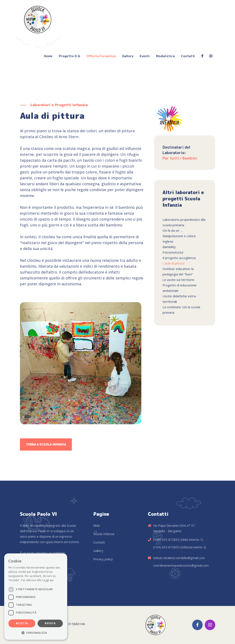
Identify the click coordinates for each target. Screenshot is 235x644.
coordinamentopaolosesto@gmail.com (181, 565)
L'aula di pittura (173, 263)
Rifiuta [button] (50, 623)
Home (48, 56)
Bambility (169, 247)
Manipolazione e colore (179, 236)
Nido (97, 525)
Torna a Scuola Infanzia (46, 444)
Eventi (145, 56)
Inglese (168, 241)
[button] (36, 633)
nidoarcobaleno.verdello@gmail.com (179, 558)
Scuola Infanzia (104, 534)
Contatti (188, 56)
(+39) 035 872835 (166, 540)
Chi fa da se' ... (173, 230)
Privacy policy (103, 559)
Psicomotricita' (173, 252)
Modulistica (165, 56)
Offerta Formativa (101, 56)
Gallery (128, 56)
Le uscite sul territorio (179, 280)
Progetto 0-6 (70, 56)
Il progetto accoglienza (179, 258)
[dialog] (36, 597)
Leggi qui (48, 580)
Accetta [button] (22, 623)
